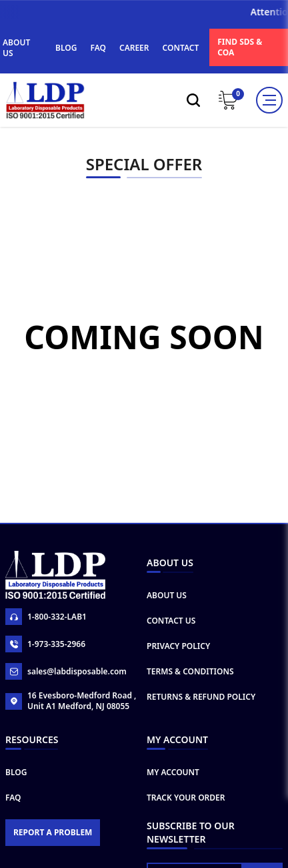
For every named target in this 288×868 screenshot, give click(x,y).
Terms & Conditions (190, 701)
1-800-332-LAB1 (46, 646)
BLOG (66, 48)
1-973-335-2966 (45, 673)
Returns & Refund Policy (201, 726)
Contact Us (171, 650)
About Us (167, 625)
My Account (173, 802)
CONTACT (181, 48)
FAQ (98, 48)
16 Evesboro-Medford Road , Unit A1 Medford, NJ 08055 (71, 730)
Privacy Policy (178, 675)
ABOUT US (16, 48)
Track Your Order (186, 827)
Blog (16, 802)
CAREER (134, 48)
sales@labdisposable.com (66, 701)
